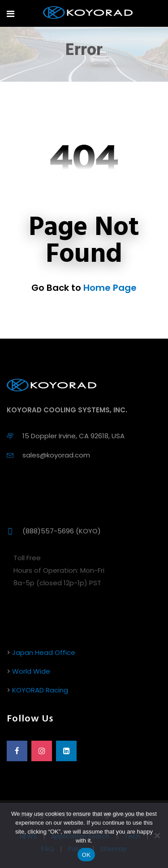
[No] (157, 835)
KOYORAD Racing (40, 690)
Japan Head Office (44, 652)
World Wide (31, 671)
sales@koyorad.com (56, 455)
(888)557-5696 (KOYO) (62, 531)
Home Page (110, 288)
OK (86, 855)
